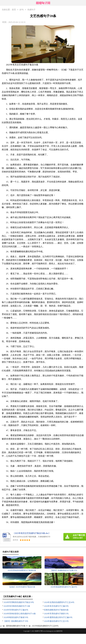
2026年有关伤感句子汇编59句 (56, 606)
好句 (22, 10)
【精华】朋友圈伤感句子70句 (16, 621)
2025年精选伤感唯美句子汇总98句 (45, 626)
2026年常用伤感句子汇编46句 (16, 610)
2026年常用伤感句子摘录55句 (56, 614)
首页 (14, 10)
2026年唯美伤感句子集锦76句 (16, 617)
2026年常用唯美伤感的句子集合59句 (19, 602)
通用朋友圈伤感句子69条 (16, 626)
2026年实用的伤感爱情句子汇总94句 (59, 602)
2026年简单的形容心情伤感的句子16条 (20, 614)
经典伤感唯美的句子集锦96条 (56, 610)
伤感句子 (31, 10)
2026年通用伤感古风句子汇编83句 (58, 617)
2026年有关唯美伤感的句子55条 (17, 606)
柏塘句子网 (39, 631)
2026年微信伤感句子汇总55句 (56, 621)
